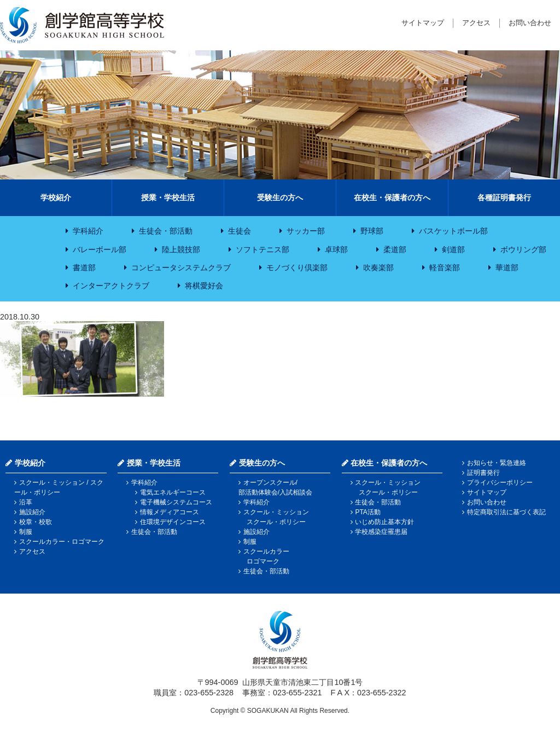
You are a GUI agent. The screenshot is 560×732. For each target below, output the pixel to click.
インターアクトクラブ (111, 286)
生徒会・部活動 (166, 231)
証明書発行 (483, 473)
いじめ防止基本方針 (384, 522)
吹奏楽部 (378, 268)
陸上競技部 (181, 249)
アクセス (476, 23)
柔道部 (395, 249)
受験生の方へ (280, 197)
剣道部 (453, 249)
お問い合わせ (530, 23)
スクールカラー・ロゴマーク (62, 542)
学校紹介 (56, 197)
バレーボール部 (100, 249)
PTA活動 (367, 512)
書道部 (84, 268)
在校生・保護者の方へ (392, 197)
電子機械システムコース (176, 502)
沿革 (26, 502)
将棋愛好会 (204, 286)
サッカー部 (306, 231)
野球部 (372, 231)
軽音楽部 (445, 268)
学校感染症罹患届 (381, 532)
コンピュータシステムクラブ (181, 268)
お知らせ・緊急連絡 (497, 463)
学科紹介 (88, 231)
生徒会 (240, 231)
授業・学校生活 (168, 197)
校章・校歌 (36, 522)
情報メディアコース (170, 512)
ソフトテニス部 (262, 249)
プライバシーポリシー (500, 483)
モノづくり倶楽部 (297, 268)
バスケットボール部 (453, 231)
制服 (26, 532)
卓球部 (336, 249)
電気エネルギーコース (173, 492)
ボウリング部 (523, 249)
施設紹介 (32, 512)
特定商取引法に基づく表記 (506, 512)
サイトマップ (423, 23)
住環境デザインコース (173, 522)
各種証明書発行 (504, 197)
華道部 (507, 268)
